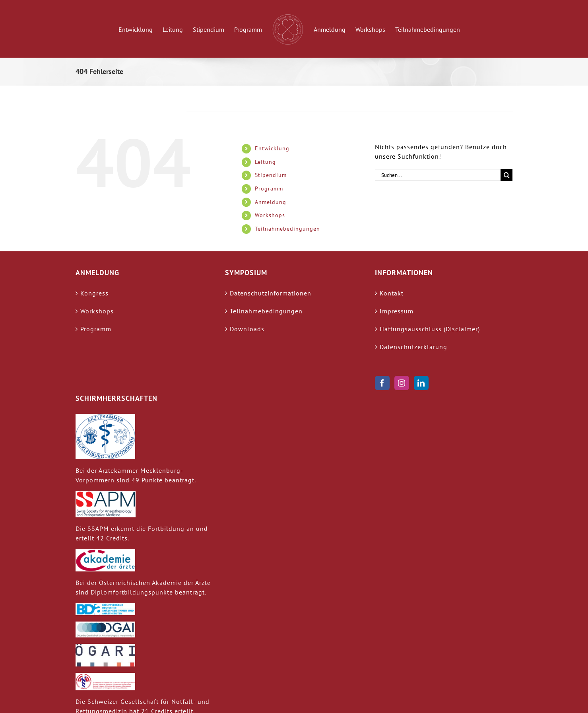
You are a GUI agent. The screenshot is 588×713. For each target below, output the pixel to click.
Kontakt (392, 293)
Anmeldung (271, 202)
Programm (269, 188)
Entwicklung (272, 148)
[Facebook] (382, 383)
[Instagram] (402, 383)
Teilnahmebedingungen (287, 229)
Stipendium (271, 175)
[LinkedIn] (421, 383)
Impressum (397, 311)
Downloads (247, 329)
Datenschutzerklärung (413, 347)
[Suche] (506, 175)
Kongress (94, 293)
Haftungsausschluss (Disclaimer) (430, 329)
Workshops (270, 215)
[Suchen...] (438, 175)
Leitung (265, 162)
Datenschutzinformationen (271, 293)
